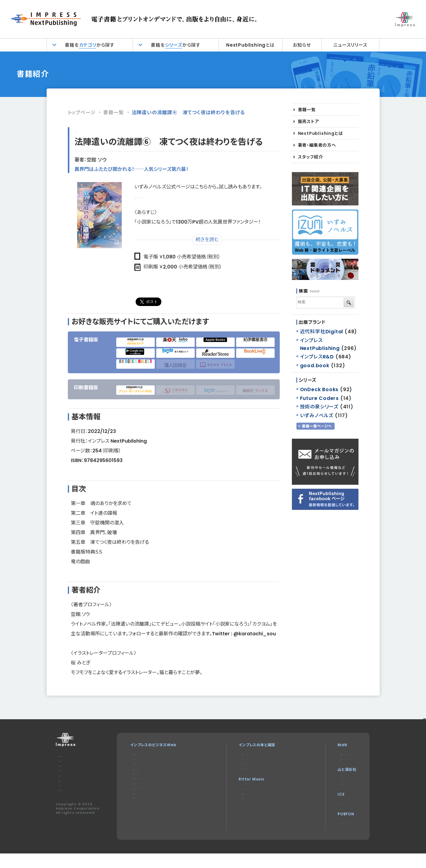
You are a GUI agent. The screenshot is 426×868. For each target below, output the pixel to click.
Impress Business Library (161, 812)
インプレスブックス (235, 762)
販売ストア (309, 121)
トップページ (82, 113)
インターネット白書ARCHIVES (246, 776)
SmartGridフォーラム (154, 798)
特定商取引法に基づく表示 (82, 807)
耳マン (225, 813)
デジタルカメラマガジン (239, 754)
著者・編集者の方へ (317, 145)
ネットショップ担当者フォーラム (160, 805)
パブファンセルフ (319, 835)
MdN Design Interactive (331, 754)
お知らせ (302, 45)
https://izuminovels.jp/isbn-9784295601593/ (190, 196)
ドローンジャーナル (150, 791)
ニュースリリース (350, 45)
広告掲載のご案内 (75, 771)
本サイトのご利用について (81, 756)
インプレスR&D (91, 131)
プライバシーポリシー (77, 785)
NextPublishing (236, 769)
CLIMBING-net (321, 791)
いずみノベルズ (317, 416)
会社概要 (67, 792)
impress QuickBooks (327, 813)
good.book (315, 366)
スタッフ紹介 (310, 157)
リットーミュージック (237, 798)
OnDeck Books (319, 389)
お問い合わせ (71, 763)
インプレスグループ (75, 800)
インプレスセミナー (150, 820)
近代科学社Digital (322, 332)
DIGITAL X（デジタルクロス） (159, 827)
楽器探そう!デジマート (239, 806)
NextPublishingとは (250, 45)
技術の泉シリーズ (319, 407)
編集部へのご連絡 (75, 778)
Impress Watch (150, 754)
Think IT (142, 762)
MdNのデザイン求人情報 (327, 762)
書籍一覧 (113, 113)
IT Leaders (145, 783)
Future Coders (319, 398)
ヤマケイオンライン (321, 784)
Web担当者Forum (151, 769)
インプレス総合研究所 (152, 776)
